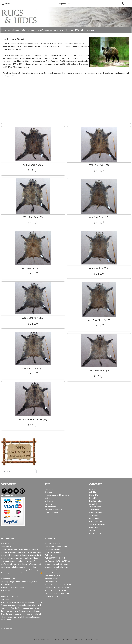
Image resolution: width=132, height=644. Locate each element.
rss (62, 639)
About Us (69, 30)
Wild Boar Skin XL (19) (96, 371)
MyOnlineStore (93, 639)
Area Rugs (59, 30)
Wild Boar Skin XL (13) (33, 318)
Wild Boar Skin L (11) (33, 165)
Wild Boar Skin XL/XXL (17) (33, 420)
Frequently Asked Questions (57, 495)
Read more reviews (9, 628)
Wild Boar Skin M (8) (96, 268)
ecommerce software (71, 639)
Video (48, 498)
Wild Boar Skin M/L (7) (96, 320)
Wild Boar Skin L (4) (96, 165)
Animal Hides (14, 30)
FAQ (77, 30)
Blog (83, 30)
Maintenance (50, 507)
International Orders (54, 510)
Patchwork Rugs (28, 30)
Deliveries (49, 501)
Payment (49, 504)
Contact (90, 30)
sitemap (57, 639)
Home (4, 30)
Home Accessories (45, 30)
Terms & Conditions (53, 513)
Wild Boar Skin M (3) (96, 217)
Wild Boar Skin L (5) (33, 217)
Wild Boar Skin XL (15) (33, 369)
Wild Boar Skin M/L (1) (33, 269)
